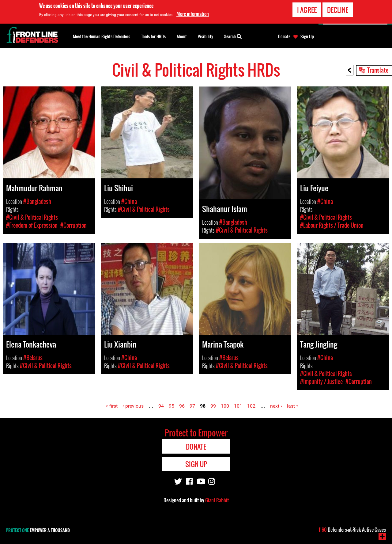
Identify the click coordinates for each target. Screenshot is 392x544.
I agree (307, 10)
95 (171, 406)
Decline (338, 10)
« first (112, 406)
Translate (378, 70)
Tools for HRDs (153, 36)
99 (213, 406)
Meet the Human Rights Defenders (102, 36)
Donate (284, 36)
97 (192, 406)
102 (251, 406)
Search (233, 36)
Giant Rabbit (217, 500)
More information (193, 14)
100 (225, 406)
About (182, 36)
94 (161, 406)
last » (293, 406)
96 (182, 406)
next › (276, 406)
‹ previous (133, 406)
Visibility (205, 36)
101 (238, 406)
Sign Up (307, 36)
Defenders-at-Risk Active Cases (352, 530)
